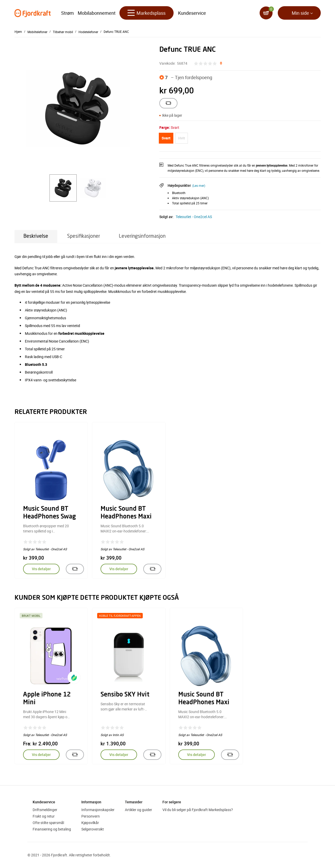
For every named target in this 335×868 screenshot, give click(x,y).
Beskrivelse (36, 236)
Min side (300, 13)
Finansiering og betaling (52, 829)
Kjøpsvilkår (90, 823)
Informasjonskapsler (98, 810)
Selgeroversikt (93, 829)
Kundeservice (192, 13)
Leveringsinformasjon (142, 236)
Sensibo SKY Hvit (125, 695)
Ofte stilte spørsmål (48, 823)
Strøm (67, 13)
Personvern (91, 816)
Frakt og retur (44, 816)
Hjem (18, 32)
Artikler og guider (138, 810)
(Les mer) (199, 186)
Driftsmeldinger (45, 810)
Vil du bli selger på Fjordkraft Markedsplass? (198, 810)
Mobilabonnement (97, 13)
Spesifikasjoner (84, 236)
